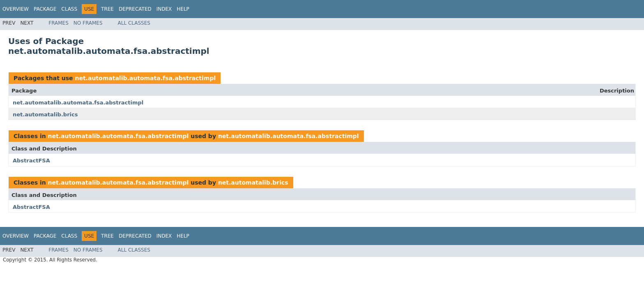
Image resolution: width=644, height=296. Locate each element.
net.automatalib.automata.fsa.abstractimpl (145, 78)
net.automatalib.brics (45, 114)
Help (183, 9)
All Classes (134, 23)
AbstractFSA (31, 161)
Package (45, 9)
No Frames (88, 23)
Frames (59, 23)
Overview (16, 9)
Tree (107, 9)
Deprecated (135, 9)
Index (164, 9)
